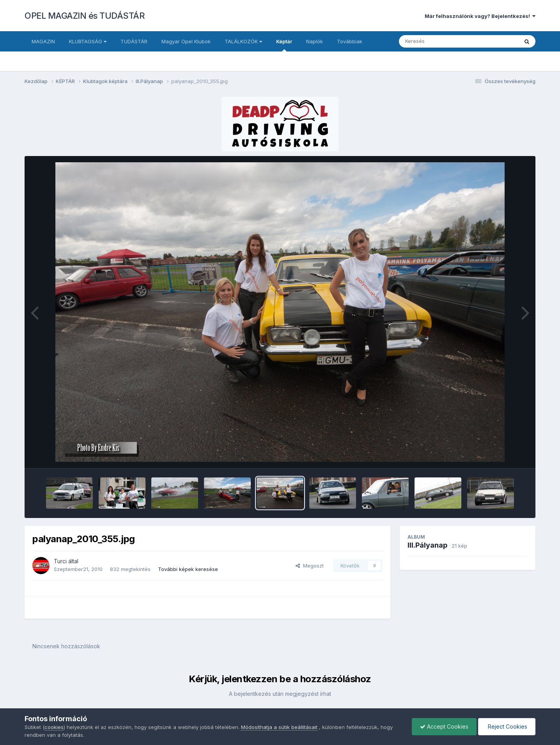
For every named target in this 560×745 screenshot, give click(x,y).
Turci (60, 561)
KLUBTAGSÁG (88, 41)
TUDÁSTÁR (134, 41)
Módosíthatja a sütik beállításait (279, 727)
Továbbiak (350, 41)
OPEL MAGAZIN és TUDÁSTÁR (85, 16)
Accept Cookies (444, 726)
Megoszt (310, 566)
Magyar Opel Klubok (186, 41)
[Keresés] (437, 41)
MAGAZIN (43, 41)
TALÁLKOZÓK (243, 41)
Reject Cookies (507, 726)
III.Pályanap (427, 545)
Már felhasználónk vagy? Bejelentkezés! (480, 16)
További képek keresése (188, 569)
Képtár (284, 45)
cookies (54, 727)
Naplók (315, 41)
